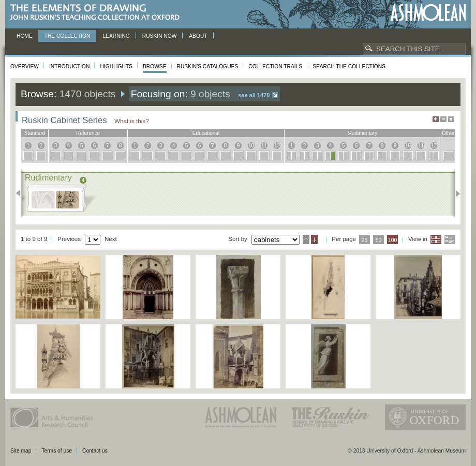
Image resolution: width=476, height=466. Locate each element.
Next (455, 193)
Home (25, 36)
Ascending (306, 239)
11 (264, 146)
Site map (21, 451)
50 (379, 240)
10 (251, 146)
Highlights (116, 66)
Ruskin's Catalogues (208, 66)
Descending (314, 239)
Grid (436, 239)
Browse (155, 66)
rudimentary (363, 133)
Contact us (95, 451)
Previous (21, 193)
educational (206, 133)
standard (35, 133)
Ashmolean (428, 13)
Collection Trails (275, 66)
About (198, 36)
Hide (451, 119)
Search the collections (349, 66)
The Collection (68, 36)
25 (365, 240)
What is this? (132, 121)
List (450, 239)
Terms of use (57, 451)
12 (277, 146)
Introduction (69, 66)
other (448, 133)
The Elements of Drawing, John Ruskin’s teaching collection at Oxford (98, 13)
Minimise (443, 119)
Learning (116, 36)
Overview (25, 66)
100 (392, 240)
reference (88, 133)
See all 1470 (254, 95)
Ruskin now (160, 36)
